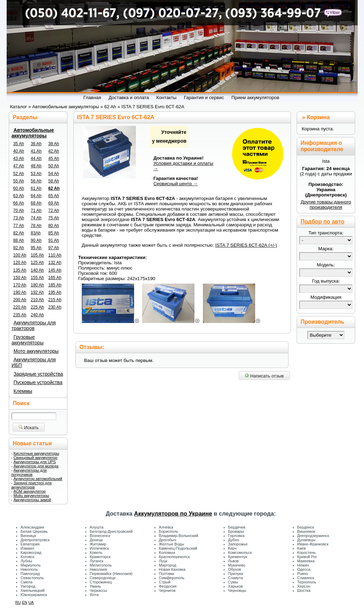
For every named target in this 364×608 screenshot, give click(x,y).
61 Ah (36, 188)
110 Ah (55, 255)
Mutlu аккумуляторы (31, 496)
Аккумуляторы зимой (32, 500)
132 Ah (55, 263)
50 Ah (54, 166)
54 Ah (54, 174)
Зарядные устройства (38, 374)
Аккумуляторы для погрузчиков (29, 472)
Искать (29, 428)
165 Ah (55, 278)
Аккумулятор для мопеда (36, 466)
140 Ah (37, 270)
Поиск (21, 403)
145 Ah (55, 270)
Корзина (318, 117)
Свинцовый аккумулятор (35, 458)
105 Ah (37, 255)
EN (24, 602)
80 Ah (54, 226)
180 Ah (37, 285)
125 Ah (37, 263)
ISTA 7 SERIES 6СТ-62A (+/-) (246, 245)
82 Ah (19, 233)
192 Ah (37, 292)
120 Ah (20, 263)
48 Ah (36, 166)
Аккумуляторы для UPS (34, 462)
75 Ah (54, 218)
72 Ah (54, 211)
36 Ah (36, 144)
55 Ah (19, 181)
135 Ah (20, 270)
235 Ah (20, 315)
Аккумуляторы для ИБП (34, 362)
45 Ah (54, 159)
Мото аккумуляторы (36, 351)
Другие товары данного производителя (326, 205)
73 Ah (19, 218)
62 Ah (54, 188)
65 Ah (54, 196)
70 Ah (19, 211)
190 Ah (20, 292)
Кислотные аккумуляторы (36, 453)
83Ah (36, 233)
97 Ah (54, 248)
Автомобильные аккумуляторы (33, 133)
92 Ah (19, 248)
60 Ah (19, 188)
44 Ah (36, 159)
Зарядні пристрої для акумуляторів (31, 485)
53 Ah (36, 174)
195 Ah (55, 292)
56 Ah (36, 181)
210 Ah (37, 300)
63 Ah (19, 196)
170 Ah (20, 285)
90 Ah (36, 240)
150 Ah (20, 278)
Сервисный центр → (176, 184)
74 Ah (36, 218)
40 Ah (19, 151)
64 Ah (36, 196)
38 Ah (54, 144)
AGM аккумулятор (29, 491)
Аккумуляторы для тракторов (34, 325)
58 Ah (54, 181)
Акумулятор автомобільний (38, 479)
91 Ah (54, 240)
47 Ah (19, 166)
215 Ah (55, 300)
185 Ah (55, 285)
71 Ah (36, 211)
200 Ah (20, 300)
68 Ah (36, 203)
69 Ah (54, 203)
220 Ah (20, 307)
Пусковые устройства (38, 382)
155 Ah (37, 278)
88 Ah (19, 240)
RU (18, 602)
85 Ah (54, 233)
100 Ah (20, 255)
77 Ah (19, 226)
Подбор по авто (322, 222)
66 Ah (19, 203)
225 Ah (37, 307)
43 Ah (19, 159)
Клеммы (23, 391)
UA (31, 602)
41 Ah (36, 151)
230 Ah (55, 307)
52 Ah (19, 174)
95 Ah (36, 248)
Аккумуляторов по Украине (173, 513)
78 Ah (36, 226)
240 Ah (37, 315)
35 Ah (19, 144)
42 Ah (54, 151)
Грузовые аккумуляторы (28, 340)
